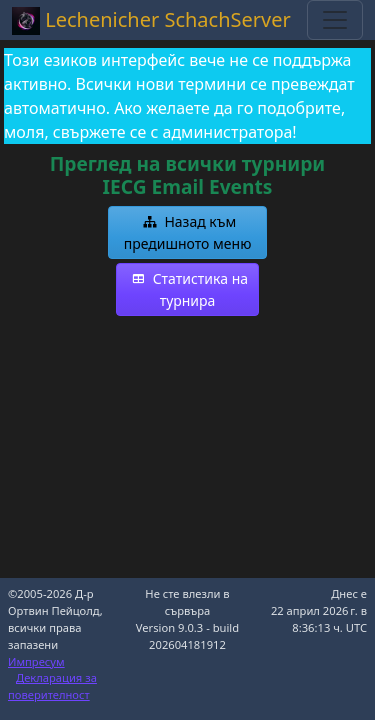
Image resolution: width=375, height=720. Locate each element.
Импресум (36, 661)
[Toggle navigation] (335, 20)
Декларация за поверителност (52, 686)
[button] (188, 232)
